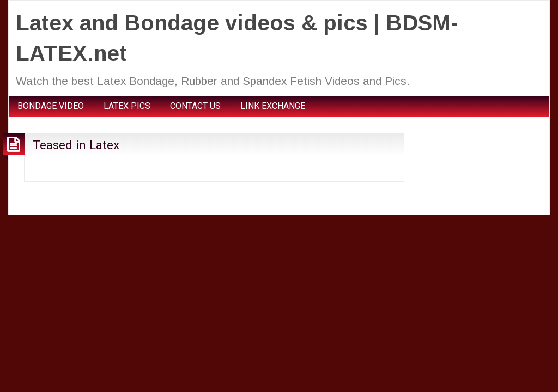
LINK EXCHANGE (273, 106)
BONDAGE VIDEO (51, 106)
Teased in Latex (76, 145)
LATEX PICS (127, 106)
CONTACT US (195, 106)
